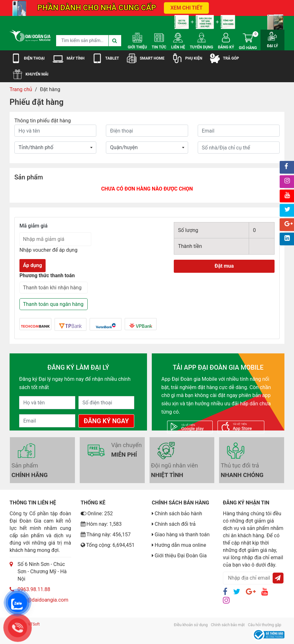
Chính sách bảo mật (228, 625)
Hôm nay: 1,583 (101, 524)
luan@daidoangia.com (43, 600)
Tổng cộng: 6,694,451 (108, 545)
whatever (147, 148)
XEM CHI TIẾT (186, 8)
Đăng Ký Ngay (106, 421)
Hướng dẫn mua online (180, 545)
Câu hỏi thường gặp (265, 625)
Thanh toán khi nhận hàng (52, 288)
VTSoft (34, 624)
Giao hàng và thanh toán (182, 535)
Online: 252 (97, 514)
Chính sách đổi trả (175, 524)
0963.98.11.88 (34, 589)
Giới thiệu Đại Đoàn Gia (181, 556)
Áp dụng (33, 265)
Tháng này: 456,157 (106, 535)
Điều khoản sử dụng (191, 625)
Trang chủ (21, 89)
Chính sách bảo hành (178, 514)
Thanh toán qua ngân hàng (53, 304)
